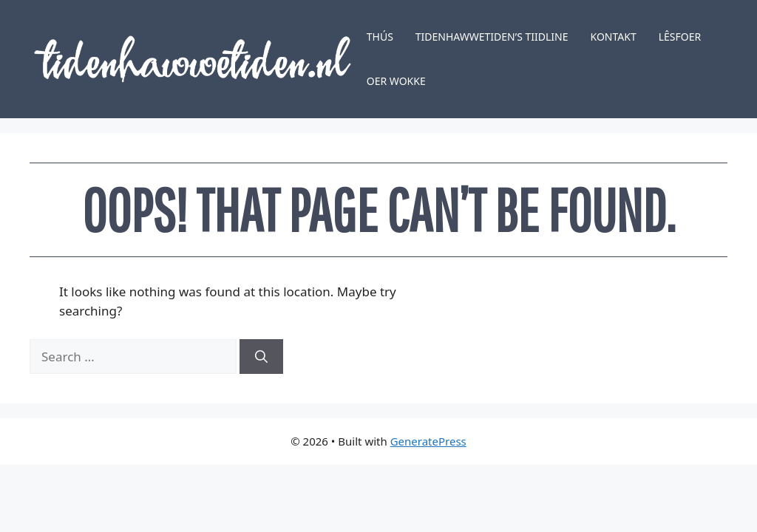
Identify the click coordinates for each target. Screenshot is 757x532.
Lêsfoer (680, 37)
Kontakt (614, 37)
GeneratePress (428, 441)
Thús (380, 37)
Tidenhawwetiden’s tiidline (492, 37)
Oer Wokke (396, 81)
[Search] (261, 357)
